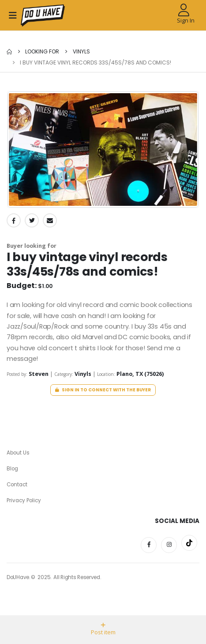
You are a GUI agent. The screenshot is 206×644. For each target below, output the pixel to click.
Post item (103, 629)
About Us (18, 453)
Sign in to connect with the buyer (103, 390)
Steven (39, 374)
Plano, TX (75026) (140, 374)
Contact (17, 485)
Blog (12, 469)
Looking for (42, 51)
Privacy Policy (24, 500)
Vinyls (81, 51)
